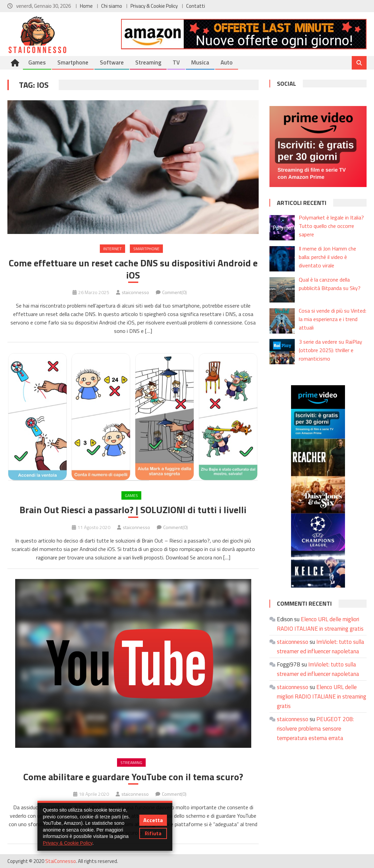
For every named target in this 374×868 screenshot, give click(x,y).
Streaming (148, 62)
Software (112, 62)
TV (176, 62)
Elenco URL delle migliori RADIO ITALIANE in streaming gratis (322, 696)
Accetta (153, 820)
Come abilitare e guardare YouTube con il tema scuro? (133, 777)
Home (86, 6)
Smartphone (73, 62)
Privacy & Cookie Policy (154, 6)
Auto (227, 62)
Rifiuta (153, 833)
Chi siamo (112, 6)
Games (37, 62)
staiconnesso (135, 292)
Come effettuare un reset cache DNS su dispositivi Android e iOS (133, 269)
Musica (200, 62)
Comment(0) (175, 292)
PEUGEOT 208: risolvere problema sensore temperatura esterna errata (315, 729)
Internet (112, 249)
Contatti (196, 6)
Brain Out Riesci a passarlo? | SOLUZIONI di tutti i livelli (133, 510)
